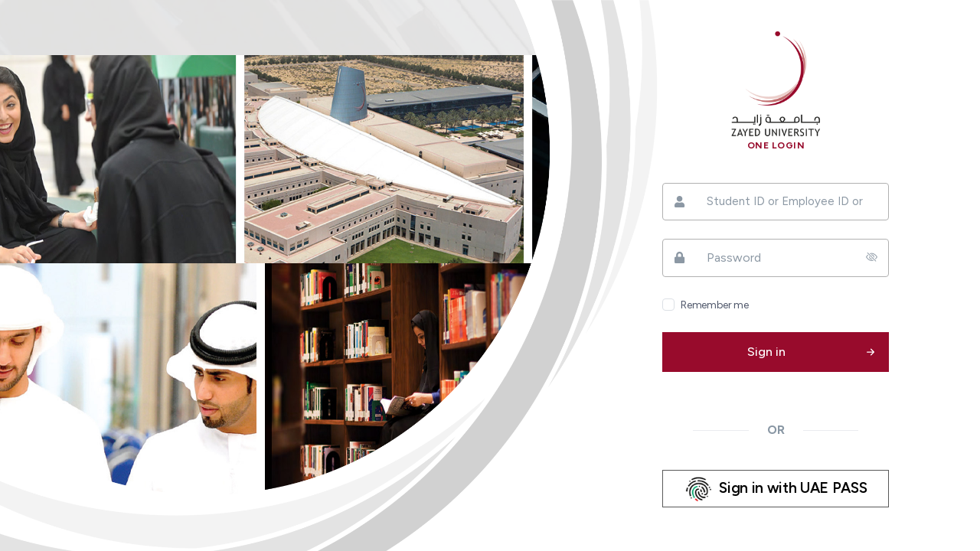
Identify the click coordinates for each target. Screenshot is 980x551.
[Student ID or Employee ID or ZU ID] (776, 202)
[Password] (776, 258)
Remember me (714, 305)
